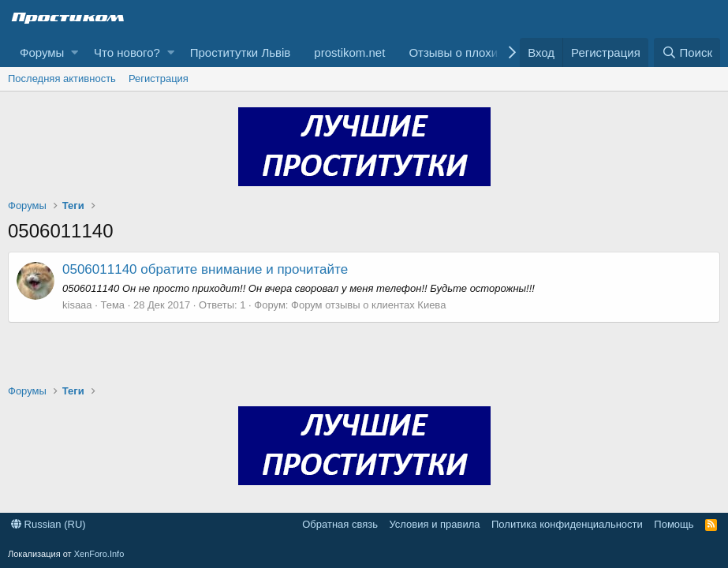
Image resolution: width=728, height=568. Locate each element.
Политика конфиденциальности (567, 524)
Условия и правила (434, 524)
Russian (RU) (49, 524)
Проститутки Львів (241, 52)
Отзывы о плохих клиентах (482, 52)
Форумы (42, 52)
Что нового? (127, 52)
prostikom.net (349, 52)
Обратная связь (340, 524)
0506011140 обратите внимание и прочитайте (205, 269)
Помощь (674, 524)
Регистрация (159, 78)
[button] (75, 52)
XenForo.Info (99, 554)
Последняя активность (62, 78)
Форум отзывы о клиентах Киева (368, 305)
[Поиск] (687, 52)
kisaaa (77, 305)
